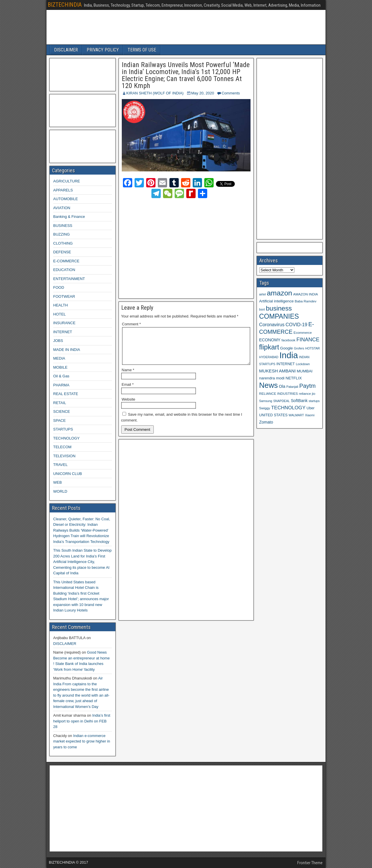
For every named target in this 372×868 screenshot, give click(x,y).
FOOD (59, 287)
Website (129, 406)
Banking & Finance (69, 217)
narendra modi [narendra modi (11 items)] (272, 378)
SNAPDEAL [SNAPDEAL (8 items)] (281, 401)
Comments (231, 93)
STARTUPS (63, 429)
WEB (58, 482)
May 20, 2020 (203, 93)
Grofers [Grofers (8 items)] (299, 348)
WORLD (60, 491)
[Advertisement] (173, 247)
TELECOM (62, 447)
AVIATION (62, 208)
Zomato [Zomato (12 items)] (266, 422)
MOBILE (60, 367)
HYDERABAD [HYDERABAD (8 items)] (269, 357)
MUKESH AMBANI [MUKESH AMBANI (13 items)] (278, 371)
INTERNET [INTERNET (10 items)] (286, 364)
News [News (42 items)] (269, 385)
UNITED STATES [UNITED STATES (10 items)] (273, 415)
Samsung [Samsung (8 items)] (266, 401)
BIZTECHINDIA (65, 5)
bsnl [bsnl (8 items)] (262, 309)
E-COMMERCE (66, 261)
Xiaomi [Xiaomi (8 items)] (310, 415)
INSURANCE (64, 323)
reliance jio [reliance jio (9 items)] (307, 393)
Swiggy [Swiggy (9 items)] (265, 408)
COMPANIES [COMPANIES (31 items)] (279, 316)
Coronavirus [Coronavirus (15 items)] (272, 324)
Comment (132, 324)
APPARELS (63, 190)
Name (128, 377)
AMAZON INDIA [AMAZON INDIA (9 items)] (306, 294)
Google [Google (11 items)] (287, 348)
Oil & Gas (61, 376)
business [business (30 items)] (279, 308)
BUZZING (61, 234)
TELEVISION (64, 456)
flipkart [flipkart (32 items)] (269, 347)
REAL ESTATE (66, 394)
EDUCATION (64, 270)
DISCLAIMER (66, 50)
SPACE (59, 420)
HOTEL (59, 314)
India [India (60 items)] (289, 355)
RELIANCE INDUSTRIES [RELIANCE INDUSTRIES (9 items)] (279, 393)
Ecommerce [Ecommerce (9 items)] (303, 332)
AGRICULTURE (67, 181)
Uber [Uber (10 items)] (311, 408)
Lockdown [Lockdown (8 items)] (303, 364)
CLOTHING (63, 243)
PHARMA (61, 385)
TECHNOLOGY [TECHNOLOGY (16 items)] (288, 408)
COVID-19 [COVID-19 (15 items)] (297, 324)
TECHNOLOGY (66, 438)
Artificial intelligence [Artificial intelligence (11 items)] (277, 301)
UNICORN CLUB (68, 474)
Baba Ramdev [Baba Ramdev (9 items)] (306, 301)
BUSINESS (63, 226)
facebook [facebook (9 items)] (289, 340)
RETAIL (60, 403)
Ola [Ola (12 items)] (282, 386)
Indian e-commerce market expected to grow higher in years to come (82, 741)
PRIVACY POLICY (103, 50)
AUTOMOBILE (66, 199)
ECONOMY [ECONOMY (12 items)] (270, 340)
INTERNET (63, 332)
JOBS (58, 341)
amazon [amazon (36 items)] (279, 293)
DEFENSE (62, 252)
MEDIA (59, 358)
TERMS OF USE (142, 50)
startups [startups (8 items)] (314, 401)
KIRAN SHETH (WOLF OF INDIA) (155, 93)
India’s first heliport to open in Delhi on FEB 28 (82, 721)
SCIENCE (62, 411)
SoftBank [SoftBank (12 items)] (299, 401)
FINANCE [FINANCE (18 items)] (308, 340)
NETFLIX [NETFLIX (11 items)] (294, 378)
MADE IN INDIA (67, 350)
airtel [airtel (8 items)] (263, 294)
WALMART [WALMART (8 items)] (296, 415)
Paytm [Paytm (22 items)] (307, 386)
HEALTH (60, 305)
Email (128, 391)
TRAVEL (60, 465)
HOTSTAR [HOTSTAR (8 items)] (312, 348)
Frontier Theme (310, 863)
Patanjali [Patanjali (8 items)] (292, 387)
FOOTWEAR (64, 296)
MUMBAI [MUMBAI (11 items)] (305, 371)
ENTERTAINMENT (69, 279)
